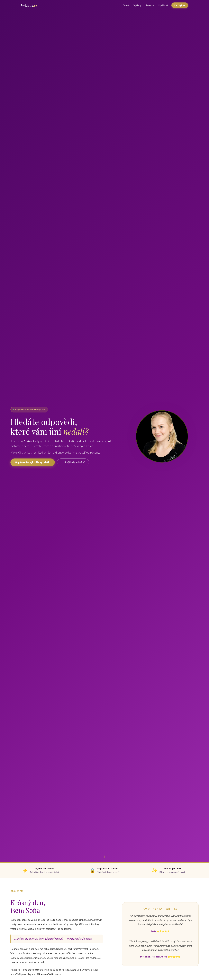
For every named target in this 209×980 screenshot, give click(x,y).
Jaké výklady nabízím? (73, 462)
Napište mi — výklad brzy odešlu (33, 462)
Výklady (137, 5)
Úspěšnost (163, 5)
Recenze (150, 5)
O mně (126, 5)
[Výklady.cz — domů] (29, 5)
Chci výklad (180, 5)
